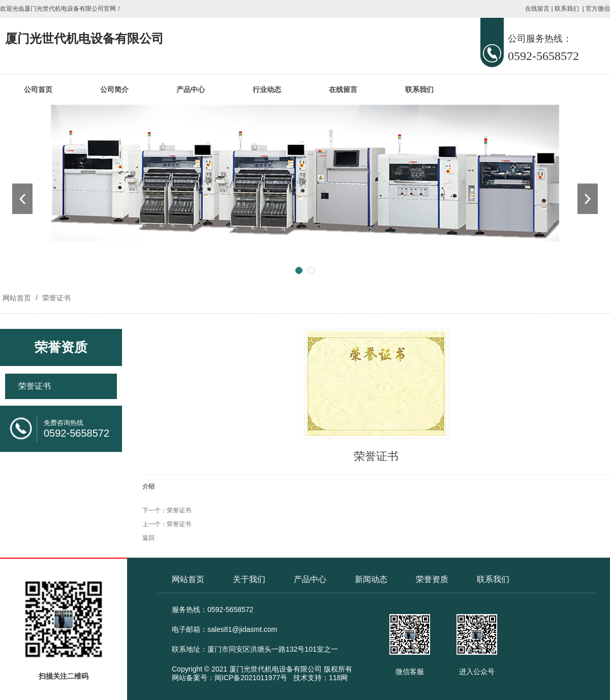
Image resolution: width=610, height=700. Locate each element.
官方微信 (598, 9)
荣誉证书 (55, 298)
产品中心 (191, 89)
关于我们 (249, 579)
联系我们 (567, 9)
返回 (148, 538)
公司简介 (114, 89)
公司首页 (38, 89)
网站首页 (17, 298)
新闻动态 (371, 579)
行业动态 (267, 89)
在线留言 (537, 9)
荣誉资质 (432, 579)
